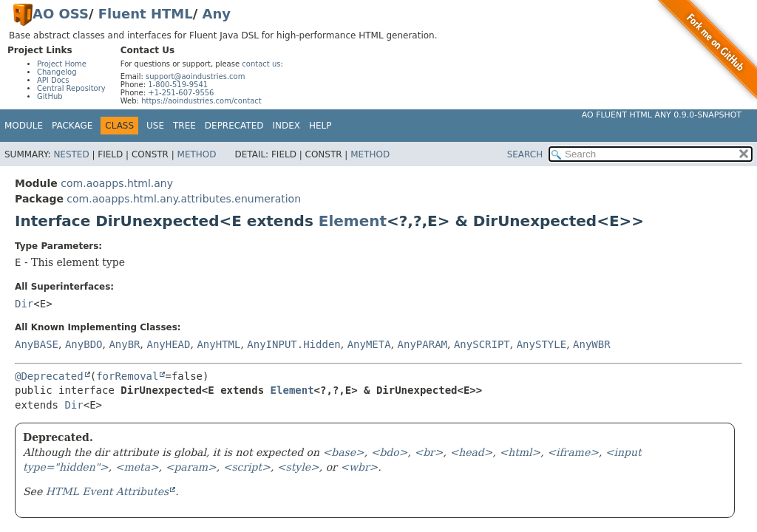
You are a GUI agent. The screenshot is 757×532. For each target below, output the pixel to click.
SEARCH (525, 154)
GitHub (50, 96)
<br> (428, 452)
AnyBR (124, 344)
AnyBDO (84, 344)
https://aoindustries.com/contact (201, 101)
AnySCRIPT (482, 344)
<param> (191, 467)
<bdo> (390, 452)
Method (197, 154)
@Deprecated (49, 376)
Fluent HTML (146, 14)
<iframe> (573, 452)
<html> (520, 452)
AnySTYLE (542, 344)
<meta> (137, 467)
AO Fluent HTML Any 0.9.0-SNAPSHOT (662, 115)
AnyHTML (218, 344)
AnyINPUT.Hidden (293, 344)
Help (320, 126)
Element (353, 221)
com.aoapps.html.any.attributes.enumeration (184, 199)
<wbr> (359, 467)
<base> (344, 452)
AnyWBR (592, 344)
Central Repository (71, 88)
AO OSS (61, 14)
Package (72, 126)
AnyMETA (369, 344)
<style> (298, 467)
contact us (261, 64)
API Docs (53, 80)
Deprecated (234, 126)
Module (24, 126)
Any (217, 14)
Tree (184, 126)
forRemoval (127, 376)
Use (155, 126)
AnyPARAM (422, 344)
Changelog (57, 72)
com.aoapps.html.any (117, 183)
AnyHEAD (168, 344)
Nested (71, 154)
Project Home (62, 64)
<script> (247, 467)
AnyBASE (37, 344)
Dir (24, 304)
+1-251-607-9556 (181, 93)
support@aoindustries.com (195, 76)
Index (287, 126)
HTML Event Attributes (108, 491)
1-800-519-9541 (178, 85)
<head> (471, 452)
